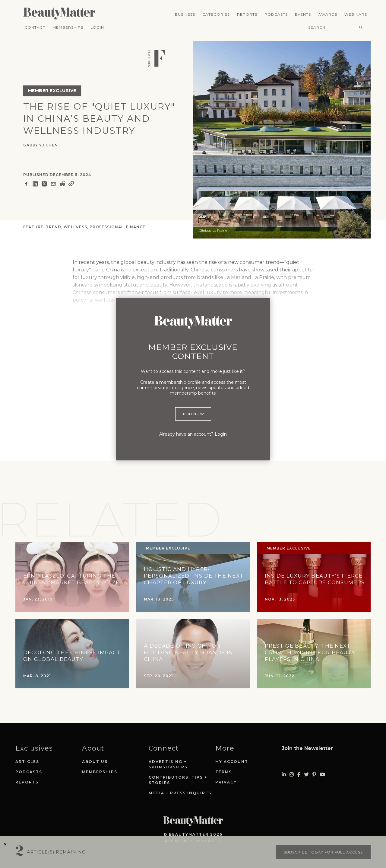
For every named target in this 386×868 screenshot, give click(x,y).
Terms (224, 772)
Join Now (193, 414)
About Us (95, 762)
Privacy (226, 782)
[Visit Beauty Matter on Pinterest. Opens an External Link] (314, 775)
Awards (328, 14)
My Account (232, 762)
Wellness (75, 227)
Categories (216, 14)
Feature (33, 227)
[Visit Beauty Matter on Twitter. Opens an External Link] (306, 775)
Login (97, 27)
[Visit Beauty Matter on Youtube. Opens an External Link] (322, 775)
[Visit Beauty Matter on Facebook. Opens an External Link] (299, 775)
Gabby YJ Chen (41, 145)
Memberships (68, 27)
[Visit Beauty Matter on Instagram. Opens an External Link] (292, 775)
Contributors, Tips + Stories (178, 780)
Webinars (356, 14)
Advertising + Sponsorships (168, 764)
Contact (35, 27)
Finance (136, 227)
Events (303, 14)
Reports (247, 14)
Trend (54, 227)
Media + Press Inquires (180, 793)
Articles (27, 762)
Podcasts (276, 14)
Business (185, 14)
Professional (107, 227)
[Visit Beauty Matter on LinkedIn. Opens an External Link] (284, 775)
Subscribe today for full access (323, 852)
